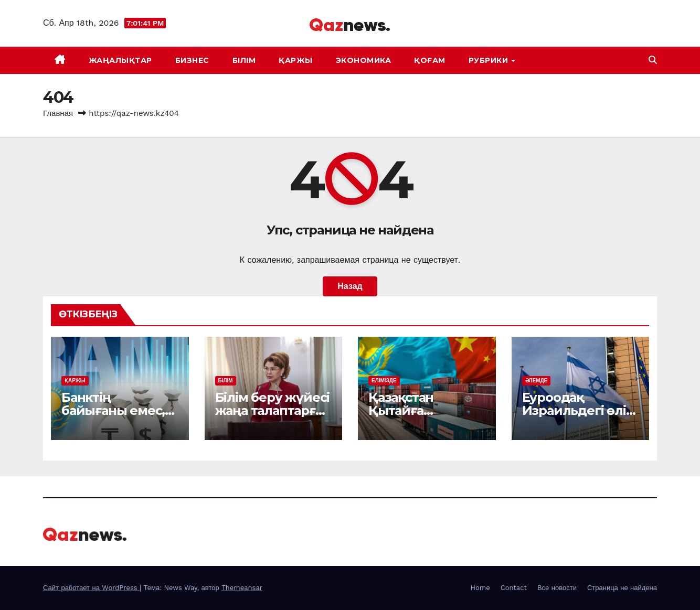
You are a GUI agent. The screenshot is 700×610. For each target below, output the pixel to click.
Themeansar (242, 588)
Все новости (557, 588)
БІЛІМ (244, 60)
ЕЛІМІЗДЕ (384, 381)
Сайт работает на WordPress (91, 588)
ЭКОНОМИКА (364, 60)
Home (480, 588)
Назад (350, 286)
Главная (58, 113)
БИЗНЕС (192, 60)
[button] (653, 60)
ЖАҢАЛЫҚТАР (120, 60)
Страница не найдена (622, 588)
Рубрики (490, 60)
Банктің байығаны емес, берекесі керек (113, 410)
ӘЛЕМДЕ (537, 381)
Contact (514, 588)
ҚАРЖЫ (296, 60)
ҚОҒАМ (430, 60)
